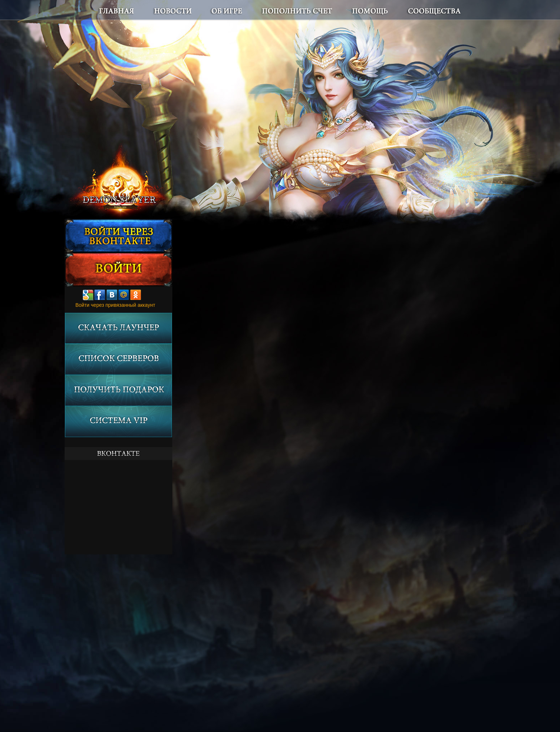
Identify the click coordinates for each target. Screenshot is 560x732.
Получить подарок (118, 391)
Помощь (373, 10)
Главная (129, 10)
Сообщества (425, 10)
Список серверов (118, 359)
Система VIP (118, 422)
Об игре (246, 10)
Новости (195, 10)
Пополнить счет (309, 10)
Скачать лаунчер (118, 328)
